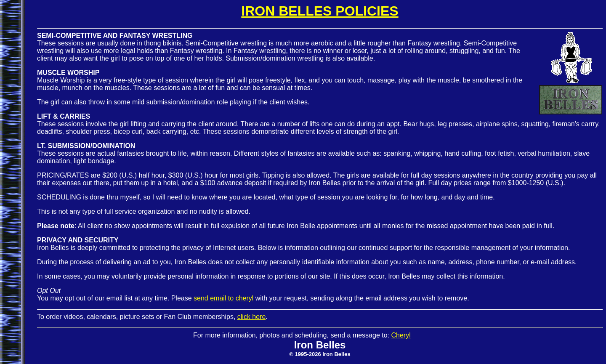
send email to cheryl (223, 298)
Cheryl (401, 335)
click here (252, 317)
